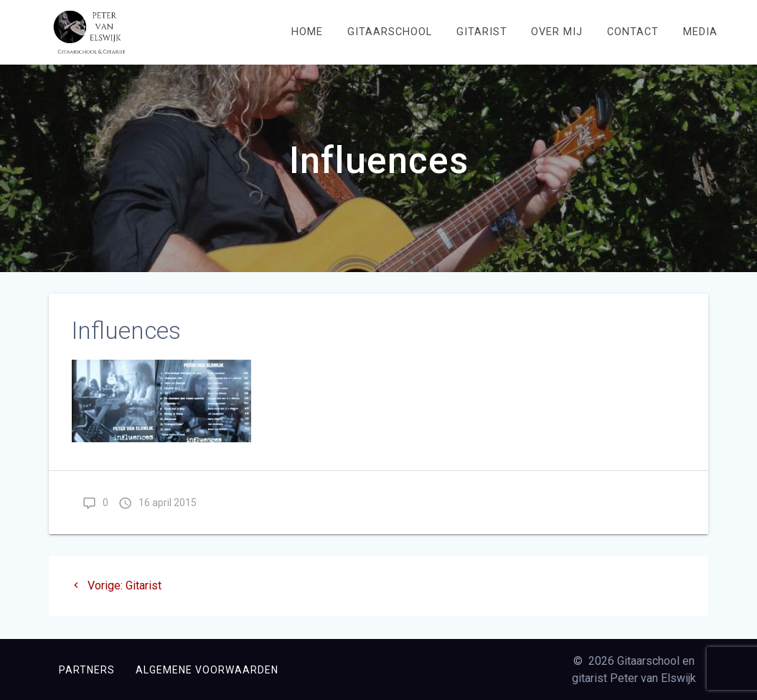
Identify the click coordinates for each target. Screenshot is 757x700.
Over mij (557, 32)
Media (700, 32)
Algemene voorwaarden (207, 670)
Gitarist (482, 32)
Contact (633, 32)
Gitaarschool (390, 32)
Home (307, 32)
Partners (87, 670)
